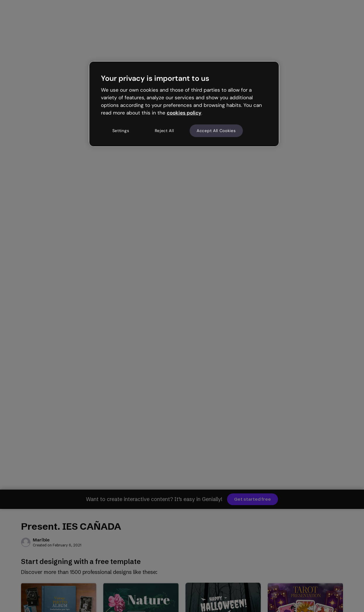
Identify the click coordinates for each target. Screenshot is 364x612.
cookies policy (184, 113)
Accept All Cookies (216, 131)
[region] (184, 104)
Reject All (164, 131)
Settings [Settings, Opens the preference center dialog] (121, 131)
